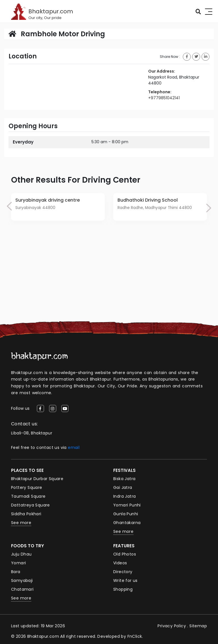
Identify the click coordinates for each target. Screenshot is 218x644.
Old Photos (125, 554)
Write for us (125, 580)
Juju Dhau (21, 554)
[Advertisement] (109, 279)
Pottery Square (27, 487)
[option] (58, 207)
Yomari (18, 563)
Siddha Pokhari (26, 514)
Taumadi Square (28, 496)
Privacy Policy (172, 626)
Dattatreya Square (31, 505)
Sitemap (198, 626)
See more (21, 523)
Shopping (123, 589)
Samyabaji (22, 580)
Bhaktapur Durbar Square (37, 479)
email (74, 447)
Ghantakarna (127, 523)
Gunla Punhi (126, 514)
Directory (123, 572)
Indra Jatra (124, 496)
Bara (16, 572)
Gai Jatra (123, 487)
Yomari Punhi (127, 505)
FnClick (135, 636)
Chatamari (22, 589)
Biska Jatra (124, 479)
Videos (120, 563)
